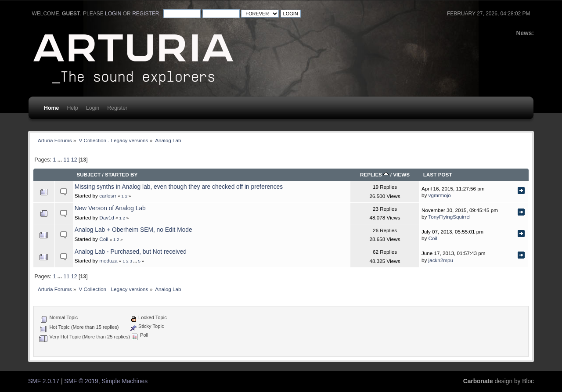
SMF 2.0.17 (44, 381)
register (146, 14)
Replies (375, 174)
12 (74, 160)
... (61, 160)
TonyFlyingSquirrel (449, 217)
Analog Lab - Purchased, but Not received (131, 252)
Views (401, 174)
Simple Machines (124, 381)
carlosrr (108, 196)
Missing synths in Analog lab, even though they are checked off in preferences (179, 187)
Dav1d (107, 218)
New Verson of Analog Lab (110, 208)
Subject (88, 174)
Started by (121, 174)
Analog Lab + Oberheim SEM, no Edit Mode (133, 230)
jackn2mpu (441, 260)
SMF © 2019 (81, 381)
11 (67, 160)
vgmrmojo (440, 195)
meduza (108, 261)
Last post (438, 174)
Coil (104, 239)
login (113, 14)
